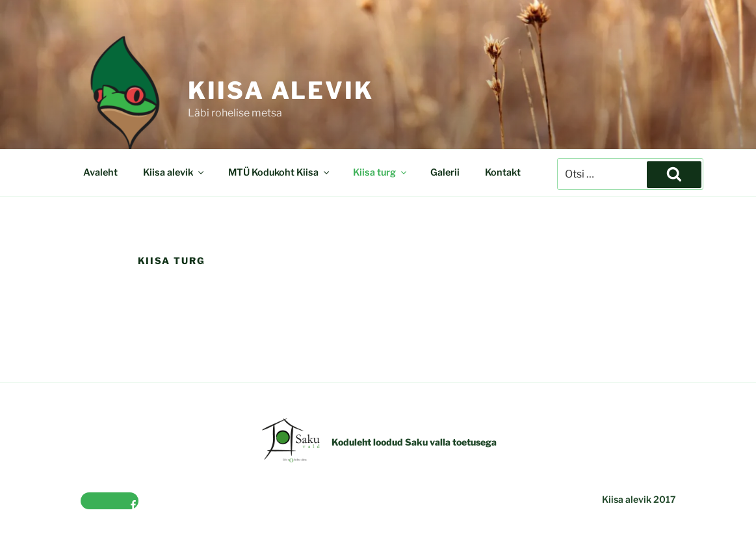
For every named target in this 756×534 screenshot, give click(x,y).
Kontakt (503, 172)
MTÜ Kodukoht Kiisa (280, 172)
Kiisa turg (381, 172)
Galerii (445, 172)
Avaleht (100, 172)
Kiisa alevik (281, 90)
